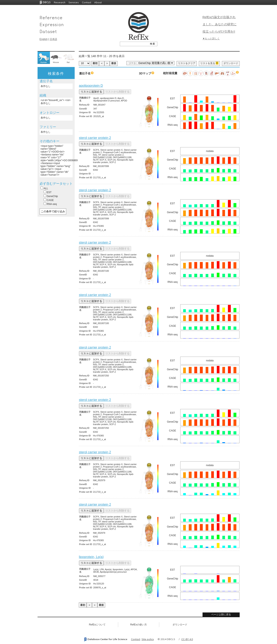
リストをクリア (187, 63)
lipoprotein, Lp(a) (91, 557)
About (98, 2)
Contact (87, 2)
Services (74, 2)
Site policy (148, 639)
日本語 (53, 39)
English (44, 39)
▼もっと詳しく (211, 39)
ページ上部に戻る (221, 615)
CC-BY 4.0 (187, 639)
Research (60, 2)
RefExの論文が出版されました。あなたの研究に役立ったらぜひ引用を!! (220, 24)
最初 (95, 63)
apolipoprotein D (91, 86)
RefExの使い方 (138, 625)
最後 (114, 63)
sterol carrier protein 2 (95, 138)
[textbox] (134, 44)
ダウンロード (231, 63)
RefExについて (97, 625)
